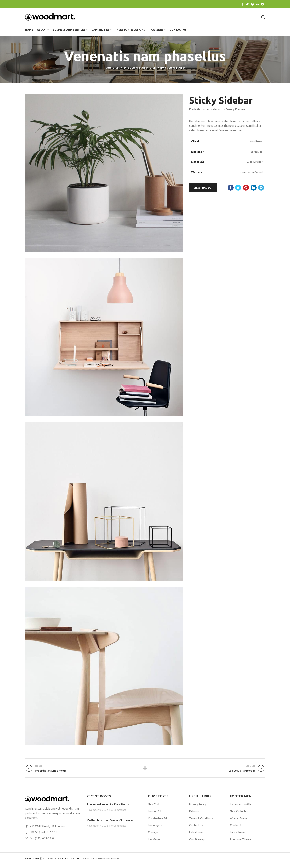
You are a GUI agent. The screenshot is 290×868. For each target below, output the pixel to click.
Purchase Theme (241, 843)
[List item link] (53, 836)
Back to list (145, 772)
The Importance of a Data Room (108, 808)
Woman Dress (239, 822)
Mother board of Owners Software (110, 824)
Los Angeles (156, 829)
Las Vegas (154, 843)
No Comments (118, 814)
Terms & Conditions (201, 822)
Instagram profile (241, 808)
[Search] (263, 19)
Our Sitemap (197, 843)
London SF (155, 815)
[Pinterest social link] (252, 4)
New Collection (240, 815)
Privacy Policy (198, 808)
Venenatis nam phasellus (132, 72)
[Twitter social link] (247, 4)
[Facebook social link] (242, 4)
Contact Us (196, 829)
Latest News (197, 836)
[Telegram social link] (262, 4)
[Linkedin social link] (257, 4)
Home (108, 72)
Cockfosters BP (158, 822)
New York (154, 808)
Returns (194, 815)
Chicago (153, 836)
